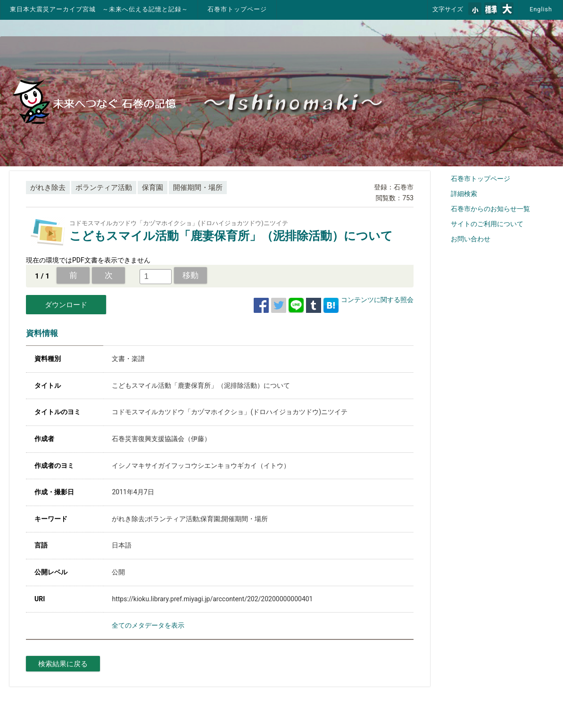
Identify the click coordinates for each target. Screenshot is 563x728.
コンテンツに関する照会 (377, 300)
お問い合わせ (471, 239)
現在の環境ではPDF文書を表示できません (88, 260)
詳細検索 (464, 194)
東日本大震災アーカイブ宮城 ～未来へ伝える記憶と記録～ (99, 9)
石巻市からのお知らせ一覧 (490, 209)
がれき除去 (48, 188)
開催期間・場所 (198, 188)
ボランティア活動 (104, 188)
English (541, 9)
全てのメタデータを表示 (148, 625)
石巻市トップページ (237, 9)
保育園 (153, 188)
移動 (190, 275)
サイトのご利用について (487, 224)
